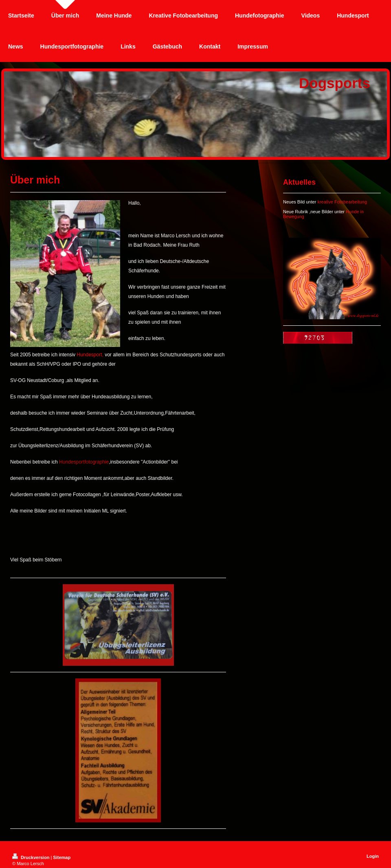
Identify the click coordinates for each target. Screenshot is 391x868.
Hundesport (89, 355)
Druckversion (31, 857)
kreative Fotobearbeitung (342, 202)
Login (373, 856)
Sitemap (62, 857)
